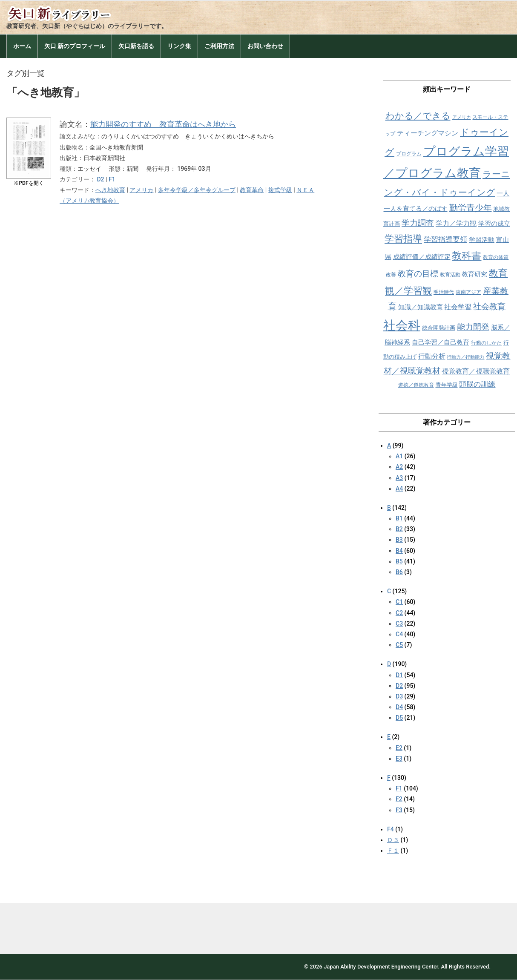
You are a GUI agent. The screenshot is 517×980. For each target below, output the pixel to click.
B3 (399, 540)
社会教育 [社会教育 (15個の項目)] (489, 306)
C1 (399, 602)
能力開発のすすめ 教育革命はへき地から (163, 124)
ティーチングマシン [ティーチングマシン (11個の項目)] (428, 133)
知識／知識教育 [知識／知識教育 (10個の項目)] (421, 307)
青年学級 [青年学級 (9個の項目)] (447, 385)
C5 (399, 645)
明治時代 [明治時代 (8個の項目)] (444, 292)
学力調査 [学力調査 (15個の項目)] (418, 223)
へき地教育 (110, 190)
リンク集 (179, 46)
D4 (399, 707)
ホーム (22, 46)
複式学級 (280, 190)
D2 (100, 179)
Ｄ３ (393, 840)
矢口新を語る (136, 46)
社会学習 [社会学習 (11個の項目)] (458, 307)
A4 (399, 489)
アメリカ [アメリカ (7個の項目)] (462, 117)
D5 (399, 718)
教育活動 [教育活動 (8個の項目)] (450, 275)
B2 (399, 529)
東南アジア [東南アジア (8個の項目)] (468, 292)
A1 (399, 456)
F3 (399, 810)
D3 (399, 696)
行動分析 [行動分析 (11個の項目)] (432, 356)
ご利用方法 (219, 46)
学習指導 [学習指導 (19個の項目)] (403, 239)
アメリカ (141, 190)
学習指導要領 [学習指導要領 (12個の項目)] (445, 240)
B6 (399, 572)
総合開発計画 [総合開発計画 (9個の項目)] (439, 328)
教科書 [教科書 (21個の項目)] (467, 256)
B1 (399, 518)
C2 (399, 613)
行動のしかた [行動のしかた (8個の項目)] (486, 343)
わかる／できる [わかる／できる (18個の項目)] (418, 116)
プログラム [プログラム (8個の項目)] (409, 154)
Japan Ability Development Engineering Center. (382, 967)
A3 (399, 478)
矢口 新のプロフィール (75, 46)
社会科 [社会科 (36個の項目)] (402, 325)
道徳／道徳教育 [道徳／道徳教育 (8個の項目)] (416, 385)
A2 (399, 467)
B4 (399, 551)
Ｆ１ (393, 851)
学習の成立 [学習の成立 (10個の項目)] (494, 224)
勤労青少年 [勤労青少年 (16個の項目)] (471, 208)
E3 (399, 759)
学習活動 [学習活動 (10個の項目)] (482, 240)
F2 (399, 799)
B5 (399, 561)
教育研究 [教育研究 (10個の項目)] (474, 274)
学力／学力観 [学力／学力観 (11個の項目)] (456, 223)
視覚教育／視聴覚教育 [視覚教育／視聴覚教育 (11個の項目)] (476, 371)
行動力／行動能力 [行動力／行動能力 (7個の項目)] (465, 357)
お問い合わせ (265, 46)
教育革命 (252, 190)
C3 (399, 624)
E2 (399, 748)
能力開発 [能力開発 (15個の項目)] (473, 327)
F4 (391, 829)
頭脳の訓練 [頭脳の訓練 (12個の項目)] (477, 384)
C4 (399, 634)
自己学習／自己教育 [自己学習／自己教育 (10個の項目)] (441, 342)
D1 (399, 675)
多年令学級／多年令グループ (197, 190)
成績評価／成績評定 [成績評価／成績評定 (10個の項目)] (422, 257)
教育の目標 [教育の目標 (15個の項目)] (418, 274)
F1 (112, 179)
